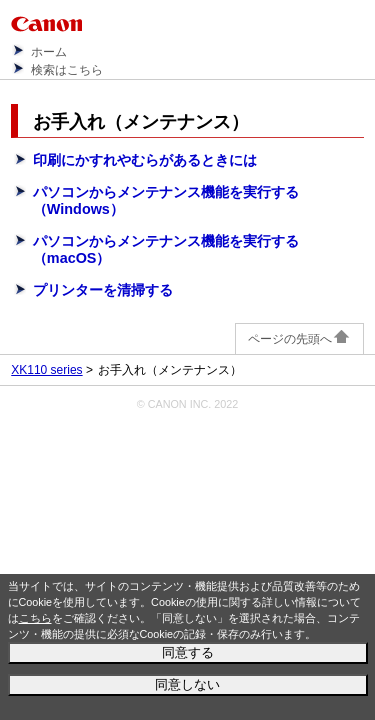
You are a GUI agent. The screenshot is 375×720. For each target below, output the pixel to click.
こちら (35, 618)
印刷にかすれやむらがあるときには (145, 160)
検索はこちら (67, 70)
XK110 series (46, 370)
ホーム (49, 52)
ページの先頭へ (299, 339)
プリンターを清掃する (103, 290)
